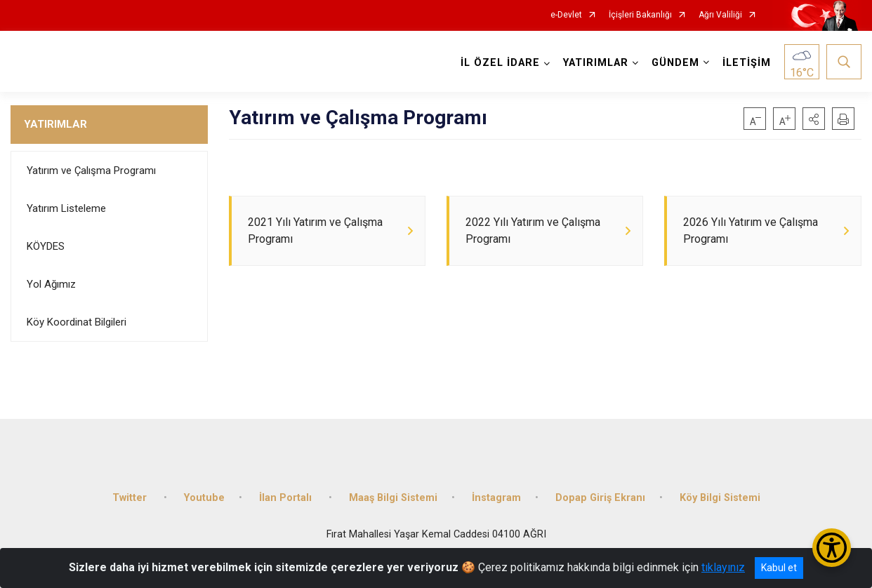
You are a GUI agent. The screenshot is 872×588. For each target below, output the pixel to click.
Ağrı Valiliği (720, 15)
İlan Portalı (287, 498)
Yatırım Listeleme (66, 208)
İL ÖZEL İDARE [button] (500, 63)
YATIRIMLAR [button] (596, 63)
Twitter (131, 498)
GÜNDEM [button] (675, 63)
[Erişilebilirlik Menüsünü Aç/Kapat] (832, 548)
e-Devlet (566, 15)
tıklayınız (723, 567)
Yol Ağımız (51, 284)
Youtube (204, 498)
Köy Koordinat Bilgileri (77, 322)
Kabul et (779, 568)
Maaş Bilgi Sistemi (393, 498)
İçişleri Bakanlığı (640, 15)
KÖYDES (46, 246)
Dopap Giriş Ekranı (600, 498)
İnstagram (496, 498)
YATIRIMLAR (55, 124)
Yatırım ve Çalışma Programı (91, 171)
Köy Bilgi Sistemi (720, 498)
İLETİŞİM (747, 63)
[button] (814, 119)
